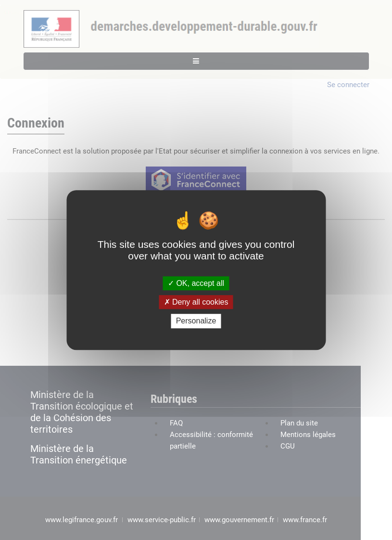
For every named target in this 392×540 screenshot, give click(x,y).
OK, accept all (196, 283)
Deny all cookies (196, 302)
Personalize (196, 321)
